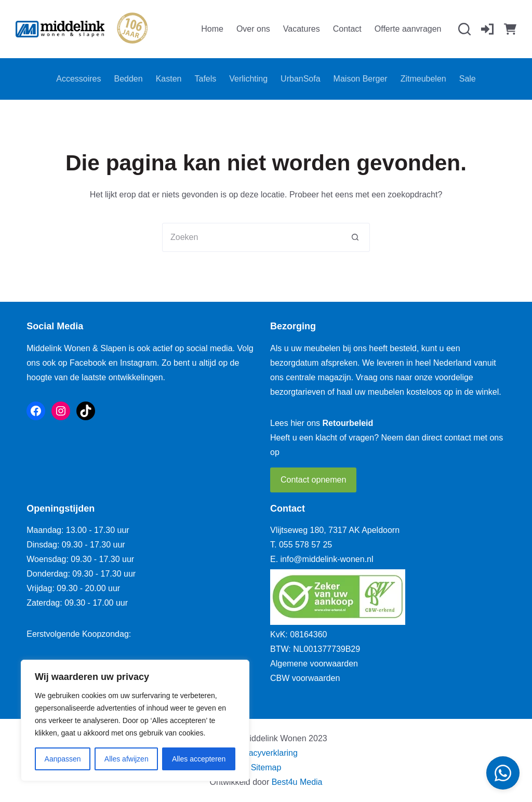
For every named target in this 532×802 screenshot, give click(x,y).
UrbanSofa (301, 79)
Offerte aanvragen (408, 29)
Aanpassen (63, 759)
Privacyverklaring (266, 753)
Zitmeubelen (423, 79)
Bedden (129, 79)
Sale (468, 79)
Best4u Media (297, 782)
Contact (347, 29)
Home (212, 29)
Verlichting (248, 79)
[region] (135, 720)
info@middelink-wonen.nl (327, 559)
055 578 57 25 (305, 545)
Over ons (253, 29)
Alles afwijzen (127, 759)
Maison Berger (361, 79)
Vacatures (302, 29)
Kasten (169, 79)
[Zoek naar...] (251, 237)
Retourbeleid (348, 423)
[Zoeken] (464, 29)
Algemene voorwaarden (314, 664)
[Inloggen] (487, 29)
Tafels (205, 79)
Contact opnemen (313, 480)
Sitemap (266, 767)
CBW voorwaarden (305, 678)
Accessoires (78, 79)
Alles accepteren (199, 759)
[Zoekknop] (355, 237)
